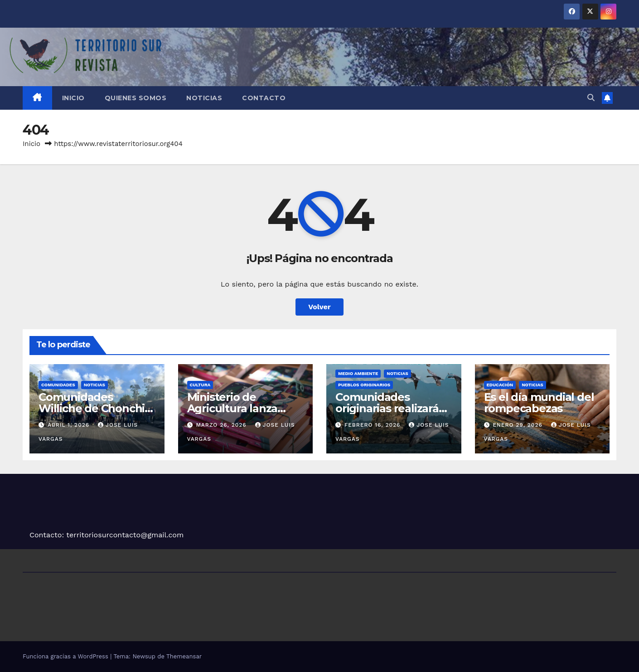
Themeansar (184, 656)
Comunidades (58, 385)
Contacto (264, 98)
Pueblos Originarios (364, 385)
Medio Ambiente (358, 373)
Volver (319, 307)
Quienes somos (136, 98)
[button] (591, 98)
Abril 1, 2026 (70, 425)
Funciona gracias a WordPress (66, 656)
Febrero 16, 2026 (373, 425)
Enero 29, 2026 (518, 425)
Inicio (73, 98)
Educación (500, 385)
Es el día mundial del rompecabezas (539, 403)
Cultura (200, 385)
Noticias (204, 98)
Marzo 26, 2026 (222, 425)
